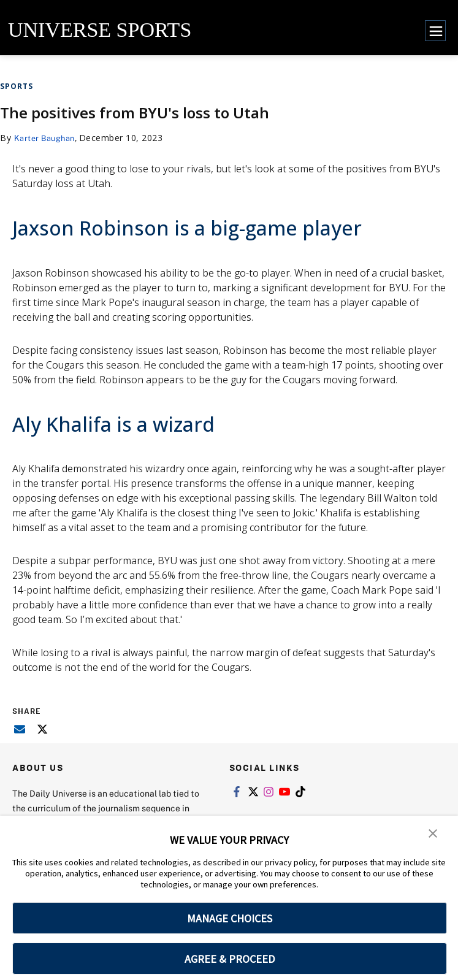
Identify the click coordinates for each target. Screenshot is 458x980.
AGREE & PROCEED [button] (230, 959)
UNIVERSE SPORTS (100, 30)
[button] (433, 833)
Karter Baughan (48, 138)
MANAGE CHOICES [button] (230, 918)
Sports (17, 86)
